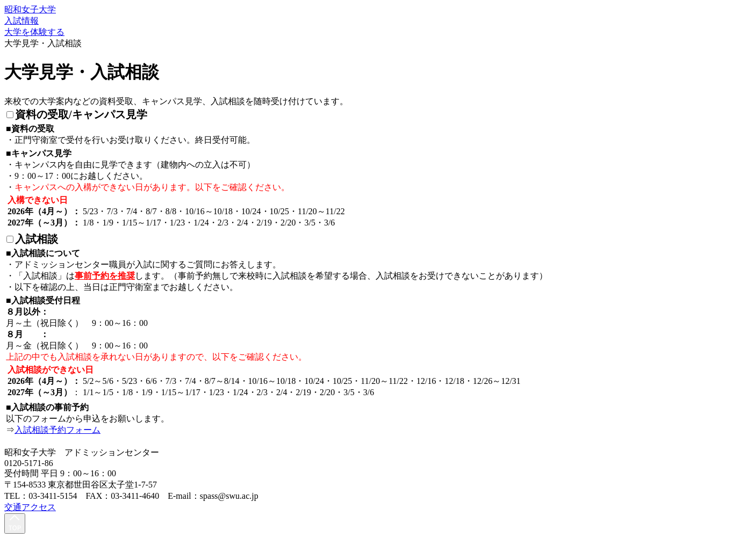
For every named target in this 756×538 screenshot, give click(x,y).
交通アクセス (30, 507)
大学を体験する (34, 32)
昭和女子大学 (30, 9)
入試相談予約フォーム (57, 430)
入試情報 (21, 21)
